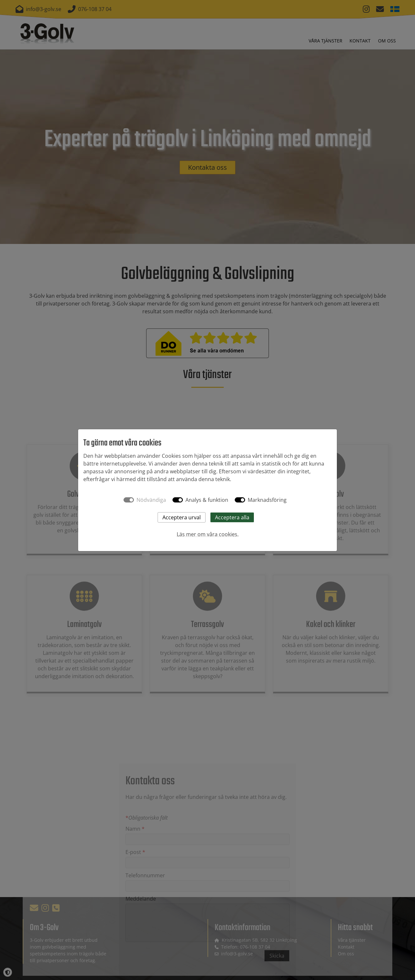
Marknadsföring (267, 500)
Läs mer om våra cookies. (208, 534)
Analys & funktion (207, 500)
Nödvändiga (151, 500)
